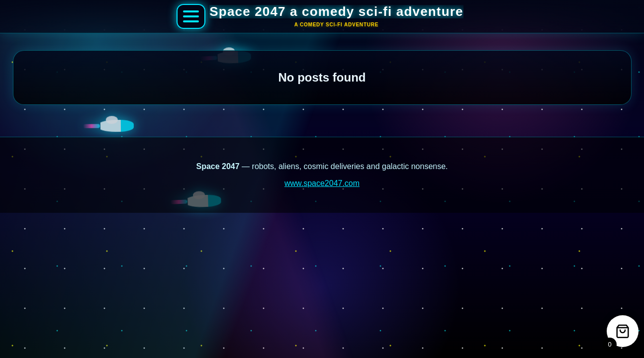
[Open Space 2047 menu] (191, 16)
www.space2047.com (322, 183)
